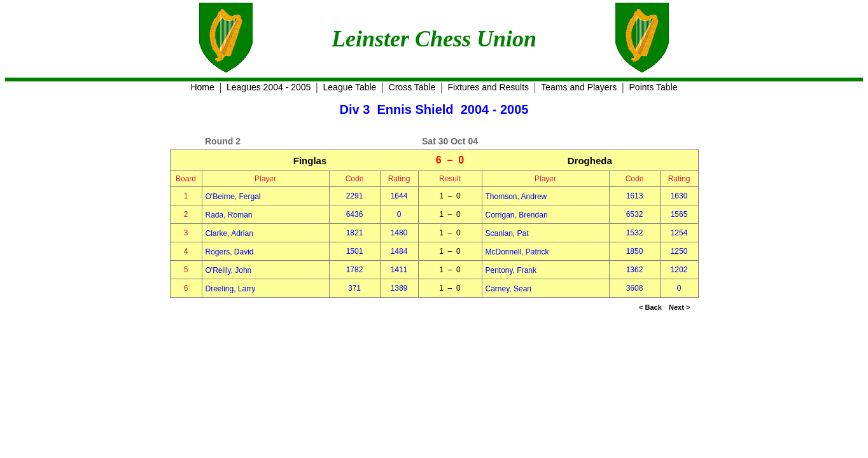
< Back (650, 307)
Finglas (310, 161)
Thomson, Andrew (516, 197)
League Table (350, 87)
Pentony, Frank (511, 270)
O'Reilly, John (229, 270)
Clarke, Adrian (229, 233)
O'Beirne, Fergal (233, 197)
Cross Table (412, 87)
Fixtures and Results (488, 87)
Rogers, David (230, 252)
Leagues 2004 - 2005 (269, 87)
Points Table (654, 87)
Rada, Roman (229, 215)
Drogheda (590, 161)
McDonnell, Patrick (517, 252)
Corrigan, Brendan (517, 215)
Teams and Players (579, 87)
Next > (679, 307)
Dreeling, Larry (231, 289)
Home (202, 87)
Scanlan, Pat (507, 233)
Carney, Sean (509, 289)
